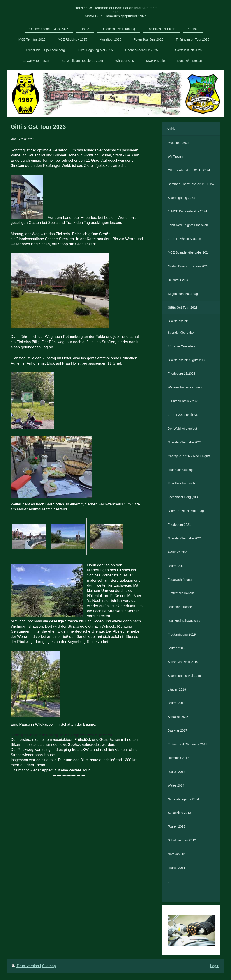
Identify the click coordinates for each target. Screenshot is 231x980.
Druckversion (26, 966)
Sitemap (49, 966)
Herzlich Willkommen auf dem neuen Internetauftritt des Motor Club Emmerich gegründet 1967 (115, 12)
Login (215, 966)
